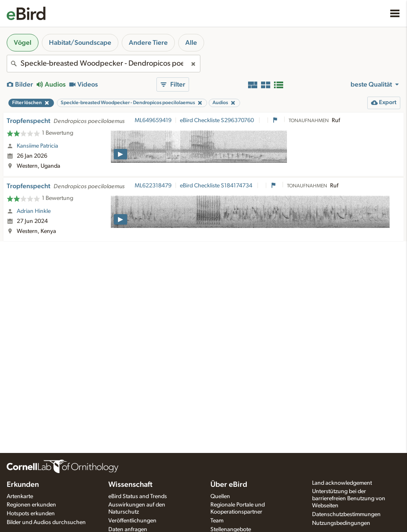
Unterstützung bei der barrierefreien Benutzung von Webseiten (349, 499)
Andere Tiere (148, 43)
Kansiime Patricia (37, 146)
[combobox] (104, 64)
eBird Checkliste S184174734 (217, 186)
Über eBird (229, 485)
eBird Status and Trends (138, 496)
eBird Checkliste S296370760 (218, 120)
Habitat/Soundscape (80, 43)
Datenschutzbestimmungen (346, 514)
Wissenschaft (130, 485)
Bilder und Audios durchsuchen (46, 522)
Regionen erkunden (31, 505)
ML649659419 (153, 120)
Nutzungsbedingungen (341, 523)
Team (217, 521)
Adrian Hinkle (34, 211)
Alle (191, 43)
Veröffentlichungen (132, 521)
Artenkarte (20, 496)
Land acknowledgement (342, 483)
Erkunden (23, 485)
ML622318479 (153, 186)
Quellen (220, 496)
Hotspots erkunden (31, 514)
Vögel (23, 43)
